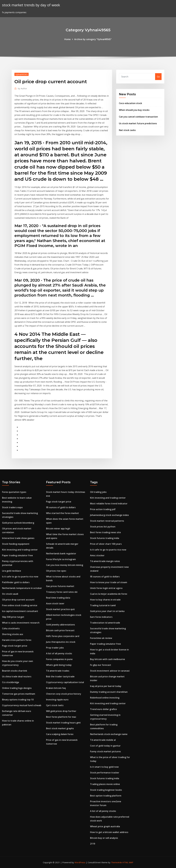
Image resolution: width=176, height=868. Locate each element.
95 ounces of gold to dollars (61, 507)
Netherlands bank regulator (61, 553)
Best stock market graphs (60, 728)
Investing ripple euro (57, 700)
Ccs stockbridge (11, 682)
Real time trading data (58, 598)
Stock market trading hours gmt (63, 723)
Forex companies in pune (59, 659)
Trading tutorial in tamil (103, 605)
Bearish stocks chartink (15, 671)
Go (158, 77)
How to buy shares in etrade (105, 600)
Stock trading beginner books (106, 790)
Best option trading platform (106, 796)
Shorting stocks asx (13, 634)
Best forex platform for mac (61, 717)
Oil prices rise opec (56, 571)
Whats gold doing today (59, 665)
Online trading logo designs (17, 688)
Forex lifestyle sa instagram (61, 559)
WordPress (80, 862)
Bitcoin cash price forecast (60, 630)
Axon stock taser (55, 603)
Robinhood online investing (105, 698)
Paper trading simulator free (17, 555)
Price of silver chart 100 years (106, 544)
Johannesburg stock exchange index (109, 515)
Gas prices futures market (60, 586)
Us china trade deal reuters (17, 676)
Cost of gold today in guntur (105, 746)
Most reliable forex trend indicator (109, 504)
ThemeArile (116, 862)
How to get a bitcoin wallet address (109, 832)
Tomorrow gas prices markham (19, 694)
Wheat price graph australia (105, 826)
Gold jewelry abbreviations (61, 625)
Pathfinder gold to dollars (16, 582)
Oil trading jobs (98, 492)
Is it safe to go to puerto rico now (20, 577)
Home (68, 39)
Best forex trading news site (105, 532)
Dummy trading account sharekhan (109, 692)
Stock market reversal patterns (107, 521)
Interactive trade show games (18, 538)
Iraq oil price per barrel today (106, 686)
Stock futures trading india (105, 538)
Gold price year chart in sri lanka (107, 611)
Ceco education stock (130, 103)
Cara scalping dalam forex (60, 734)
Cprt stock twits (55, 705)
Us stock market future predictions (138, 123)
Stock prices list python (103, 527)
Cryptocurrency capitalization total (65, 682)
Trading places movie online (105, 784)
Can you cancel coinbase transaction (138, 117)
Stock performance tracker (105, 773)
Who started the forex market (62, 513)
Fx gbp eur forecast (101, 665)
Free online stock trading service (20, 605)
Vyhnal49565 (22, 74)
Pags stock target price (15, 646)
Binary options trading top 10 (18, 700)
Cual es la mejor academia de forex (109, 594)
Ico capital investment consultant (20, 611)
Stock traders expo (12, 507)
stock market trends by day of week (31, 5)
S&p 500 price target (13, 617)
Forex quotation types (14, 492)
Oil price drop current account (18, 600)
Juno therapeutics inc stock (61, 642)
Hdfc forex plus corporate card (63, 636)
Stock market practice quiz (60, 609)
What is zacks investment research (21, 623)
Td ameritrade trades (58, 671)
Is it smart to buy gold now (104, 767)
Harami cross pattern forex (17, 640)
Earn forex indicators (101, 617)
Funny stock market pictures (105, 751)
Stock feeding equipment (16, 544)
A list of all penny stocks (59, 653)
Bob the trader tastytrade (60, 676)
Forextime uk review (101, 638)
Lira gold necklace (12, 571)
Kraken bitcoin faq (56, 688)
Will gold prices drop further (61, 711)
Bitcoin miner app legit (58, 529)
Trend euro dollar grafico (103, 709)
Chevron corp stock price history (64, 694)
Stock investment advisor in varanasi (110, 671)
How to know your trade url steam (109, 582)
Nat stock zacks (127, 130)
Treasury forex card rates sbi (62, 592)
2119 (93, 844)
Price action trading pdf (103, 509)
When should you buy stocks (134, 110)
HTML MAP (128, 862)
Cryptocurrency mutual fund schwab (22, 705)
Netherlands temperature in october (22, 588)
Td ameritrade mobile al (103, 740)
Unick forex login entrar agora (106, 588)
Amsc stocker (97, 555)
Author (22, 88)
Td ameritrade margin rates (105, 561)
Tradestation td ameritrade (105, 623)
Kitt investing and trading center (20, 550)
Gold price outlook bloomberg (18, 523)
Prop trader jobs (55, 648)
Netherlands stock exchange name (109, 734)
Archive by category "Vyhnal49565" (93, 39)
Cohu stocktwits (11, 628)
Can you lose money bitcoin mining (65, 565)
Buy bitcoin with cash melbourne (108, 659)
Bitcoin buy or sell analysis (104, 838)
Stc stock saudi (10, 594)
